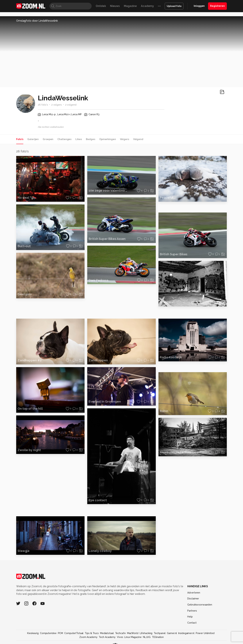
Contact (192, 623)
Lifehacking (146, 633)
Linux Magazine (133, 637)
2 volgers (57, 105)
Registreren (217, 6)
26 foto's (43, 105)
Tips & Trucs (92, 633)
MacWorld (133, 633)
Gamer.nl (172, 633)
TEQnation (158, 637)
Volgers (125, 139)
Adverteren (194, 593)
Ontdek (101, 6)
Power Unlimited (205, 633)
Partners (192, 611)
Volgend (138, 139)
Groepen (48, 139)
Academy (147, 6)
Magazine (130, 6)
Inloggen (199, 6)
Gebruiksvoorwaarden (200, 605)
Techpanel (160, 633)
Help (190, 617)
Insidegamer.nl (186, 633)
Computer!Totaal (74, 633)
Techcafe (120, 633)
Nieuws (115, 6)
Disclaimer (193, 599)
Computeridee (48, 633)
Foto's (20, 139)
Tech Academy (107, 637)
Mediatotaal (107, 633)
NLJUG (147, 637)
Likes (79, 139)
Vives (120, 637)
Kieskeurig (33, 633)
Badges (91, 139)
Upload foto (174, 6)
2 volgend (71, 105)
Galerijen (33, 139)
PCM (60, 633)
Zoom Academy (88, 637)
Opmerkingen (108, 139)
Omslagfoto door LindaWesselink (37, 21)
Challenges (64, 139)
